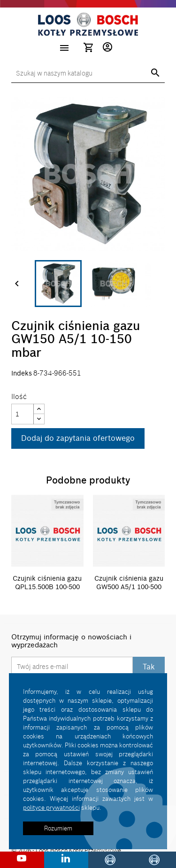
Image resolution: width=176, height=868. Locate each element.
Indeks (22, 373)
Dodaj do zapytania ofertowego (78, 438)
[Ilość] (23, 414)
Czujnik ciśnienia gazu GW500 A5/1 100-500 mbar (129, 587)
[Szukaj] (88, 74)
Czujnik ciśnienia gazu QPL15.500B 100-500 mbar (47, 587)
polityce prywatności (51, 807)
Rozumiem (58, 828)
